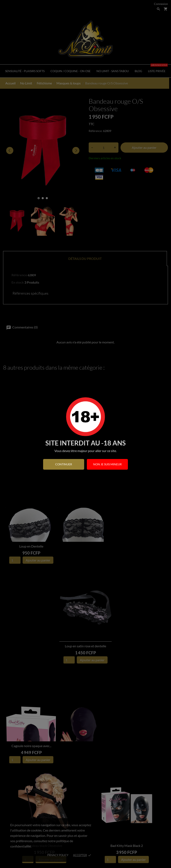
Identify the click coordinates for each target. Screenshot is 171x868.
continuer (64, 464)
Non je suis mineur (107, 464)
